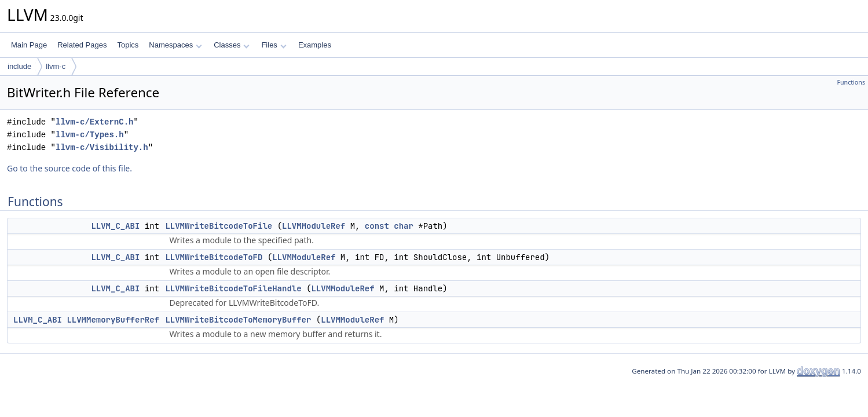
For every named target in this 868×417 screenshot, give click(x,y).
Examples (315, 45)
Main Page (29, 45)
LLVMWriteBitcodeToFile (219, 226)
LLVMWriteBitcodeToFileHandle (233, 288)
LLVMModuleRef (314, 226)
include (19, 66)
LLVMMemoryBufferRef (113, 320)
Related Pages (82, 45)
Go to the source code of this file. (69, 168)
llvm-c (56, 66)
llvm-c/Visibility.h (102, 147)
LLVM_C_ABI (115, 226)
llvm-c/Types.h (90, 135)
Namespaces (175, 45)
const (377, 226)
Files (274, 45)
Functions (851, 82)
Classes (232, 45)
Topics (128, 45)
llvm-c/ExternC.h (94, 122)
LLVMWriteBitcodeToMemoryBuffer (238, 320)
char (404, 226)
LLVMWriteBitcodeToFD (214, 257)
